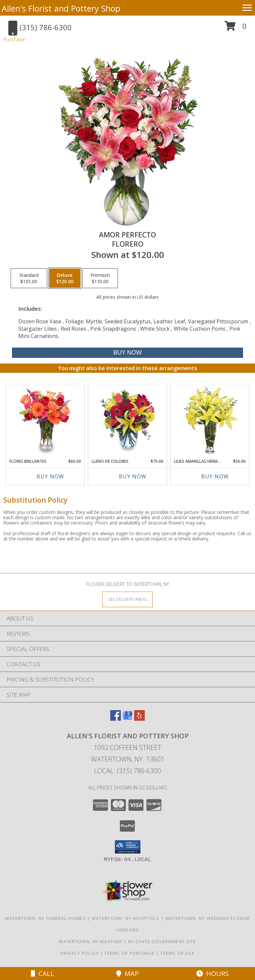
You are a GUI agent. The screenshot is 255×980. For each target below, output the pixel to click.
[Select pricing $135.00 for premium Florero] (100, 278)
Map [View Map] (127, 974)
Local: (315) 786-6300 (127, 771)
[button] (236, 28)
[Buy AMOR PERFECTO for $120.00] (127, 353)
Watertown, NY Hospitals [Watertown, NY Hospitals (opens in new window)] (126, 918)
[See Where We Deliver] (127, 599)
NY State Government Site (162, 941)
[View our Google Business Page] (127, 719)
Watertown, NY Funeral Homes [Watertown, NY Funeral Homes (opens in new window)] (45, 918)
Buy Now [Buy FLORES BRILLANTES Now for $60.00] (50, 476)
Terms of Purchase (129, 953)
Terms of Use (177, 953)
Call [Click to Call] (42, 974)
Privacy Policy (80, 953)
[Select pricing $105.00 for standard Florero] (29, 278)
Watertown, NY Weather (90, 941)
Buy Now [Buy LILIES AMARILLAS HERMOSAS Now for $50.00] (215, 476)
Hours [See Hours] (212, 974)
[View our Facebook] (116, 719)
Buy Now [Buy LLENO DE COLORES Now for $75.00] (133, 476)
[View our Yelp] (139, 719)
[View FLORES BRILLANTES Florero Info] (45, 420)
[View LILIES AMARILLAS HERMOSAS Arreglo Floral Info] (210, 420)
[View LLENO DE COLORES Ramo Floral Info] (128, 420)
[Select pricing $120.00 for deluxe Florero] (65, 278)
